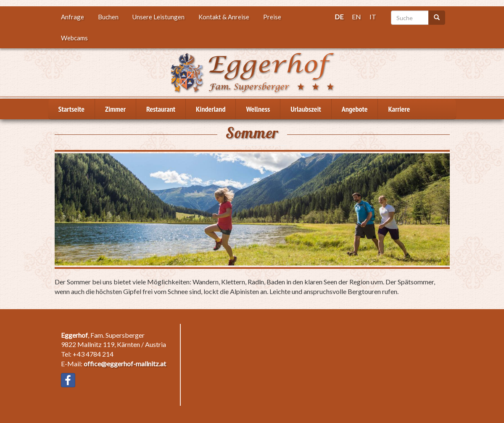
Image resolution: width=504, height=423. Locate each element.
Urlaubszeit (306, 109)
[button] (252, 209)
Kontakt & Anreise (224, 17)
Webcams (74, 38)
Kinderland (211, 109)
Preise (272, 17)
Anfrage (73, 17)
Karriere (399, 109)
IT (373, 17)
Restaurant (161, 109)
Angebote (355, 109)
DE (339, 17)
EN (356, 17)
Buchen (108, 17)
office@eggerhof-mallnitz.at (125, 364)
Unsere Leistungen (158, 17)
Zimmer (115, 109)
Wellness (258, 109)
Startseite (72, 109)
